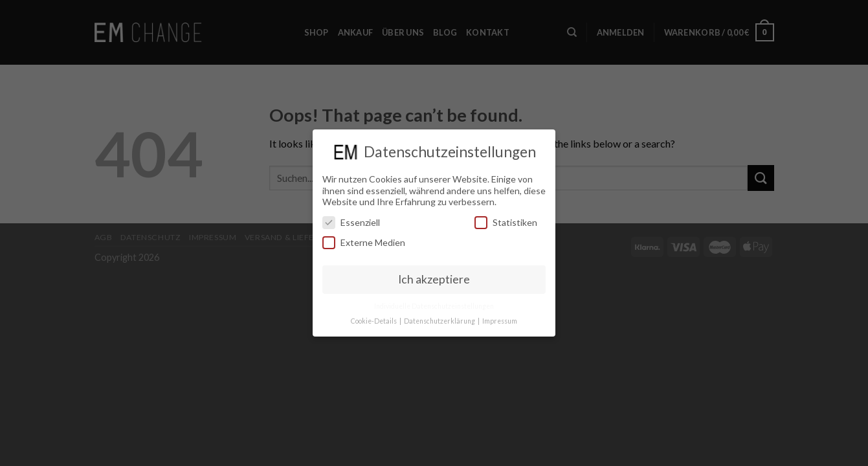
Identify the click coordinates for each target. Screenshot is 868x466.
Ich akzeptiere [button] (434, 279)
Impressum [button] (500, 320)
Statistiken (506, 222)
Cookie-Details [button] (374, 320)
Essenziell (351, 222)
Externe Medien (364, 242)
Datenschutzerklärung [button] (440, 320)
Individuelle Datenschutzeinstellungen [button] (434, 305)
